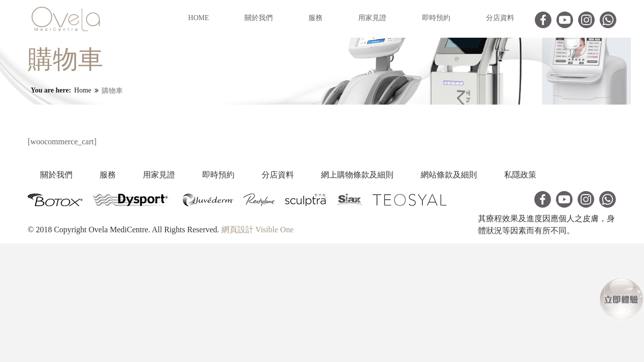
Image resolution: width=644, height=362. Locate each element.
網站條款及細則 (481, 175)
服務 (315, 18)
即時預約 (436, 18)
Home (198, 18)
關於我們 (259, 18)
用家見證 (372, 18)
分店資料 (500, 18)
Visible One (275, 230)
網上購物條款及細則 (385, 175)
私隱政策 (558, 175)
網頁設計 (237, 230)
